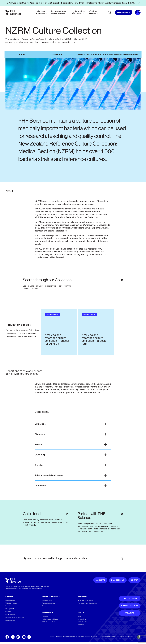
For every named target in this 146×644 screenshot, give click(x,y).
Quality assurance (47, 606)
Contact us (81, 625)
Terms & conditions (108, 637)
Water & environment (11, 603)
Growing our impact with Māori (86, 600)
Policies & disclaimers (83, 622)
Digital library (46, 616)
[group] (59, 332)
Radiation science (10, 615)
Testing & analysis (47, 600)
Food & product (10, 609)
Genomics (8, 612)
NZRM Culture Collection (49, 622)
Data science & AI (10, 620)
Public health (52, 314)
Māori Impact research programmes (87, 603)
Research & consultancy (49, 603)
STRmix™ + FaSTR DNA (130, 606)
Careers (80, 616)
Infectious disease (10, 600)
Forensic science (10, 606)
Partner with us (82, 619)
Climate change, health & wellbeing (15, 617)
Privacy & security (126, 637)
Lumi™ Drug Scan (130, 598)
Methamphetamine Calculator (50, 619)
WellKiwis (130, 613)
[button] (73, 424)
